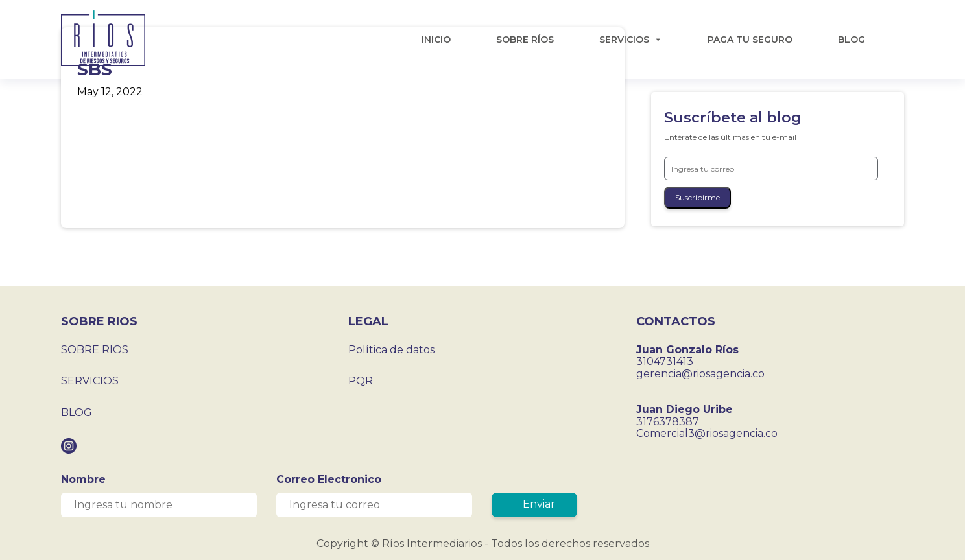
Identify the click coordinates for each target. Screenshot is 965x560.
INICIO (436, 40)
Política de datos (391, 350)
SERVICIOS (631, 40)
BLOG (852, 40)
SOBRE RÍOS (525, 40)
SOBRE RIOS (95, 350)
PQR (361, 381)
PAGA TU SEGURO (750, 40)
